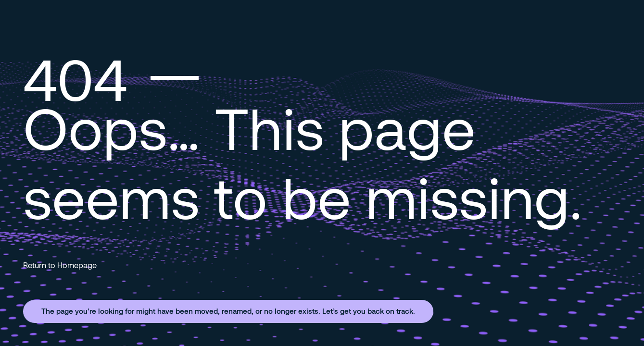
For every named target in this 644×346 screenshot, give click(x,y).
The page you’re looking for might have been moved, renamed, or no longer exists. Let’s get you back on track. (228, 311)
